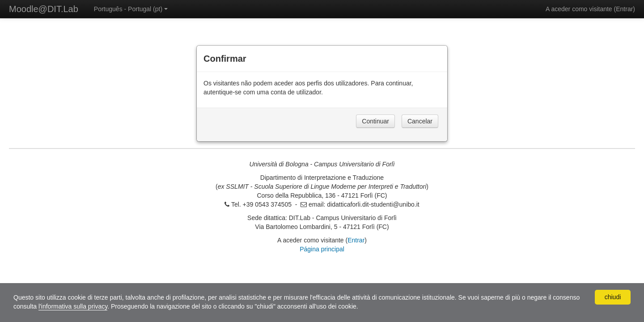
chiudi (613, 297)
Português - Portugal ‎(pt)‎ (131, 9)
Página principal (322, 249)
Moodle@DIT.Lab (44, 9)
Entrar (624, 9)
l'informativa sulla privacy (73, 306)
